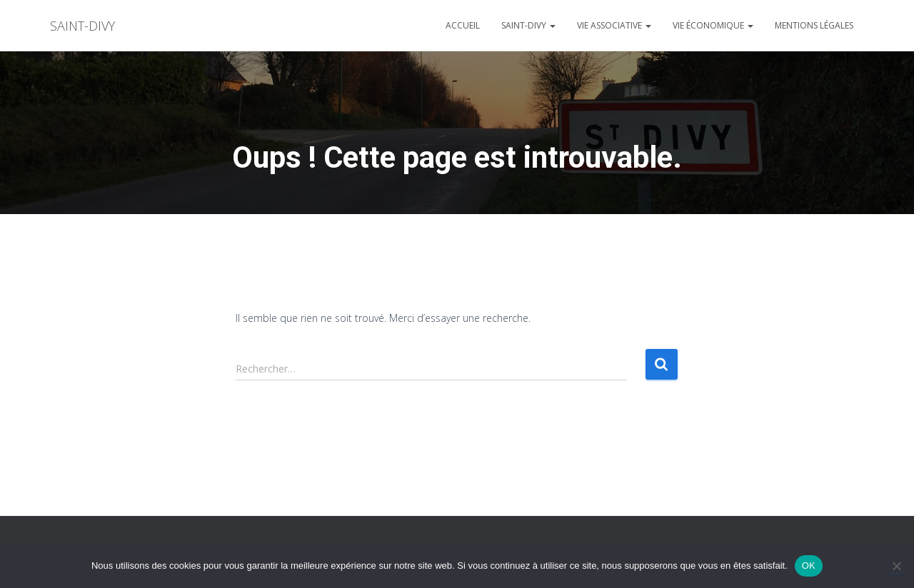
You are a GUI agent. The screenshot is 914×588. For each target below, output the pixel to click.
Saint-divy (528, 25)
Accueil (463, 25)
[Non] (896, 566)
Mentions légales (814, 25)
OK (809, 566)
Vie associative (614, 25)
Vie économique (713, 25)
